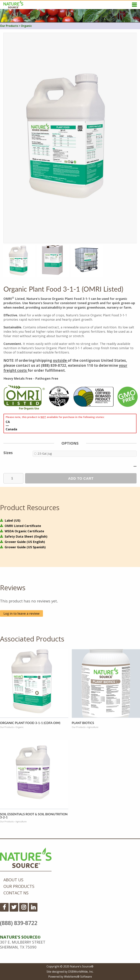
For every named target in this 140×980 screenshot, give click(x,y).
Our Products (9, 26)
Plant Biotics (83, 723)
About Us (13, 880)
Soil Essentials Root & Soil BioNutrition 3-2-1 (34, 816)
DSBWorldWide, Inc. (81, 972)
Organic (25, 26)
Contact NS (16, 893)
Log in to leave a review (21, 613)
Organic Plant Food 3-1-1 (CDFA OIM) (30, 723)
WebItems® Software (78, 977)
